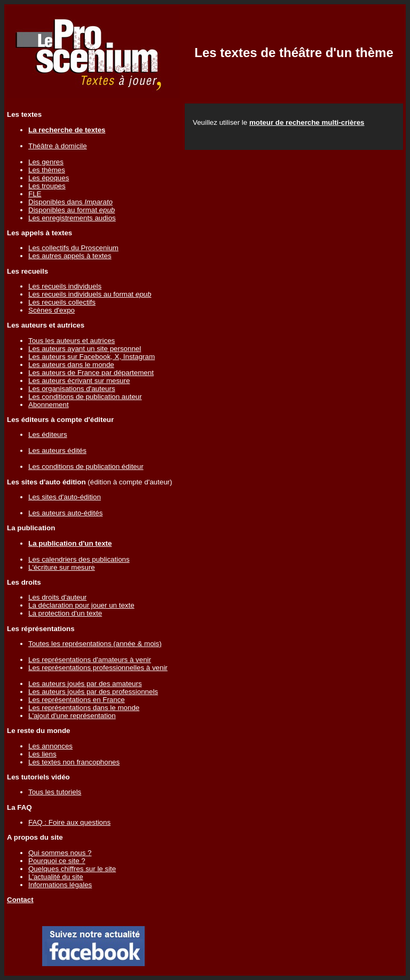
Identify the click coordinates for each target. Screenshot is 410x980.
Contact (20, 900)
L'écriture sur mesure (62, 567)
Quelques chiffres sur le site (72, 869)
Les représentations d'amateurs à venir (90, 660)
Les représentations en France (77, 700)
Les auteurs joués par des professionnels (93, 692)
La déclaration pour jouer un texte (81, 605)
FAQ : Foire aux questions (69, 822)
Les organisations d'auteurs (72, 389)
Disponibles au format (72, 210)
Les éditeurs (48, 435)
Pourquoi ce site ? (57, 861)
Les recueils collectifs (62, 302)
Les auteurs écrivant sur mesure (79, 381)
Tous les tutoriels (55, 792)
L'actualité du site (56, 877)
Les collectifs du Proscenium (73, 248)
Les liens (42, 754)
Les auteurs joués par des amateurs (85, 684)
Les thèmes (47, 170)
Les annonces (50, 746)
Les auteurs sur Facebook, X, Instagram (92, 357)
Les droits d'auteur (57, 597)
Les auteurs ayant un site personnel (85, 349)
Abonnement (49, 405)
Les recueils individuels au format (90, 294)
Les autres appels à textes (70, 256)
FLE (35, 194)
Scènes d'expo (52, 310)
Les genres (46, 162)
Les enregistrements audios (72, 218)
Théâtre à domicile (58, 146)
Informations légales (60, 885)
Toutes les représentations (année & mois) (95, 644)
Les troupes (47, 186)
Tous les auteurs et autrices (72, 341)
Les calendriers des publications (79, 559)
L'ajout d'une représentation (72, 716)
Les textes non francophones (74, 762)
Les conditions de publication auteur (85, 397)
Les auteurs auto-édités (65, 513)
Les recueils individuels (65, 286)
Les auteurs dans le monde (71, 365)
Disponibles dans (70, 202)
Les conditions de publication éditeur (86, 467)
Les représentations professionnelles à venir (98, 668)
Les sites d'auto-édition (65, 497)
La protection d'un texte (65, 613)
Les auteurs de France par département (91, 373)
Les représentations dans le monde (84, 708)
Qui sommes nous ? (60, 853)
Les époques (49, 178)
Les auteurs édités (57, 451)
